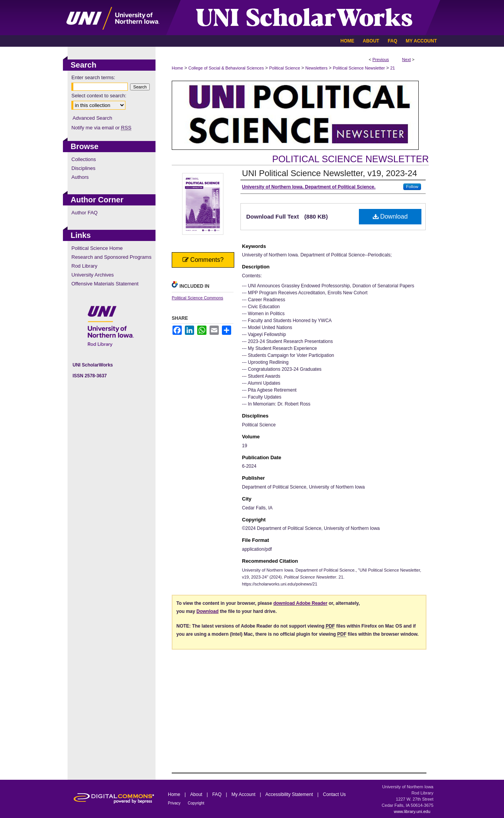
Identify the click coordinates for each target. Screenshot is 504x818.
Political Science (284, 68)
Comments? (203, 260)
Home (177, 68)
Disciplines (83, 168)
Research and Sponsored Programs (111, 257)
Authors (80, 177)
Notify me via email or (101, 128)
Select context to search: (99, 96)
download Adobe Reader (300, 603)
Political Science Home (97, 248)
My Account (244, 794)
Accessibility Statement (290, 794)
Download (390, 216)
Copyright (196, 803)
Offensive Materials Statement (105, 284)
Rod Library (84, 266)
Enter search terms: (93, 77)
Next (407, 59)
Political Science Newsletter (359, 68)
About (197, 794)
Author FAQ (85, 213)
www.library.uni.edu (412, 811)
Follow (412, 187)
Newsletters (316, 68)
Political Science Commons (197, 298)
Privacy (175, 803)
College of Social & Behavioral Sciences (226, 68)
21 (392, 68)
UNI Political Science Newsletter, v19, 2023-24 (330, 173)
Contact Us (334, 794)
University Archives (93, 275)
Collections (84, 159)
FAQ (217, 794)
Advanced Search (92, 118)
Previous (381, 59)
